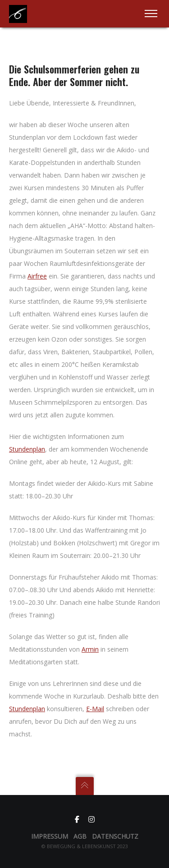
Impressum (50, 836)
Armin (90, 649)
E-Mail (95, 709)
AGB (80, 836)
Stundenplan (27, 449)
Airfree (37, 276)
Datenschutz (115, 836)
